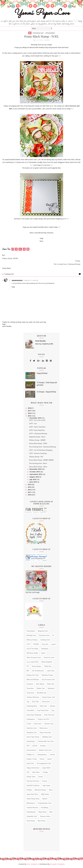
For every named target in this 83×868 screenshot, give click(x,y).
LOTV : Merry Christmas (37, 427)
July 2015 (33, 480)
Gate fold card (49, 715)
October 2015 (35, 472)
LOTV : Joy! (33, 424)
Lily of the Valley (32, 649)
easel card (30, 764)
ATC (28, 773)
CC (53, 636)
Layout (53, 645)
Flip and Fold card (33, 782)
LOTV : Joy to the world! (37, 421)
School (42, 759)
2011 (30, 493)
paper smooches (45, 733)
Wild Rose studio (32, 654)
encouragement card (44, 764)
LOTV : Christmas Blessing (38, 434)
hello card (43, 706)
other (51, 812)
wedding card (47, 737)
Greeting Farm (45, 640)
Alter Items (36, 773)
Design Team (31, 777)
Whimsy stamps (32, 640)
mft (28, 671)
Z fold (29, 724)
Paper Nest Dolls (32, 795)
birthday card (31, 636)
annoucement (31, 751)
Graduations (31, 720)
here (39, 109)
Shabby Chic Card (33, 676)
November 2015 (36, 470)
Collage (45, 773)
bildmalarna (31, 804)
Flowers (45, 782)
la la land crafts (33, 662)
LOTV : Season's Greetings (38, 454)
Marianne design (40, 790)
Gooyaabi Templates (57, 865)
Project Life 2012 (44, 720)
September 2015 (36, 475)
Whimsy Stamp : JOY (36, 457)
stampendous (42, 755)
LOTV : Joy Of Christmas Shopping (41, 450)
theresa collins (45, 817)
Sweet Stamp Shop (33, 799)
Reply (14, 287)
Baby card (51, 684)
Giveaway (30, 684)
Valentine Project (47, 676)
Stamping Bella (32, 706)
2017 (30, 411)
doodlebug (45, 808)
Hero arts (45, 645)
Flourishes (30, 689)
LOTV (28, 645)
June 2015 (33, 482)
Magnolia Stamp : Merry (37, 437)
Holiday (29, 790)
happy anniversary (33, 768)
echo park (35, 702)
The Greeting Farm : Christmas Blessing (43, 447)
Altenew (53, 706)
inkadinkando (31, 812)
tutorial (52, 755)
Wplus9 (45, 799)
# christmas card (38, 33)
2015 (30, 416)
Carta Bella (30, 711)
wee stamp (42, 821)
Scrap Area (30, 693)
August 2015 (34, 477)
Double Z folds (32, 759)
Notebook (51, 689)
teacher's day (49, 724)
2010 (30, 495)
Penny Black (31, 631)
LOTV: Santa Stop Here (37, 431)
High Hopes (46, 786)
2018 (30, 409)
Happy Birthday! (42, 374)
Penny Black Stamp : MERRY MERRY (41, 460)
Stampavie (45, 649)
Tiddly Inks (48, 667)
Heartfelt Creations (33, 786)
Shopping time (32, 733)
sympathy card (32, 817)
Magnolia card (43, 631)
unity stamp (31, 821)
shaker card (41, 689)
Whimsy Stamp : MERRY (37, 440)
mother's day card (45, 751)
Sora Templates (32, 865)
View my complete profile (44, 344)
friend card (46, 702)
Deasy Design (36, 667)
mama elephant (47, 662)
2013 (30, 488)
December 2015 (36, 418)
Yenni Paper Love (41, 13)
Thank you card (49, 658)
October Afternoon (33, 698)
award (49, 759)
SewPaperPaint (18, 281)
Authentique (31, 742)
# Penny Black (50, 33)
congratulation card (44, 804)
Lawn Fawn (51, 671)
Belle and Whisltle (33, 680)
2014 (30, 485)
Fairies (41, 777)
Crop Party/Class (43, 711)
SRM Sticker (45, 795)
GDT (28, 746)
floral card (37, 724)
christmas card (44, 636)
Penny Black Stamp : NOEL (38, 444)
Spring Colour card (49, 698)
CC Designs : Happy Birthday (46, 392)
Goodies (43, 746)
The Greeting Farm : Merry (38, 464)
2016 (30, 414)
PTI (28, 667)
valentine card (32, 729)
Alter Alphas (40, 684)
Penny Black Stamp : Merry (38, 467)
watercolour (44, 729)
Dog (53, 711)
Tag (28, 702)
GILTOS (35, 746)
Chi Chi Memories (38, 671)
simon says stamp (33, 737)
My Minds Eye (42, 693)
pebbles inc (31, 755)
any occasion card (48, 680)
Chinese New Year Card (46, 742)
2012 (30, 490)
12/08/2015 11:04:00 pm (31, 281)
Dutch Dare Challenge (34, 715)
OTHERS (36, 645)
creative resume (32, 808)
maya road (42, 812)
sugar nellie (46, 768)
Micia (51, 790)
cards (43, 654)
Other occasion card (34, 658)
